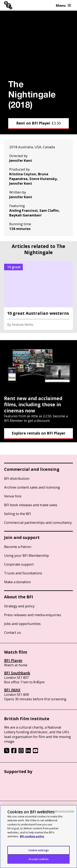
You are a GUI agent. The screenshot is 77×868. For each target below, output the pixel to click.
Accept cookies (38, 859)
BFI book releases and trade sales (31, 505)
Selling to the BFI (18, 514)
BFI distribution (17, 478)
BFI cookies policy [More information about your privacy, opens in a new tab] (32, 836)
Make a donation (17, 582)
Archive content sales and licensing (32, 487)
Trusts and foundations (23, 573)
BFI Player (13, 660)
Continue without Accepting (58, 811)
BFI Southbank (17, 673)
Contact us (13, 632)
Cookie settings (38, 850)
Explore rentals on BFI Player (39, 433)
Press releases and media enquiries (33, 615)
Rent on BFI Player (38, 123)
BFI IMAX (12, 690)
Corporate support (19, 564)
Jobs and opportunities (22, 624)
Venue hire (13, 496)
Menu (63, 5)
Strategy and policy (19, 606)
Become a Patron (18, 547)
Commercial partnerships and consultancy (38, 522)
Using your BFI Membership (26, 555)
